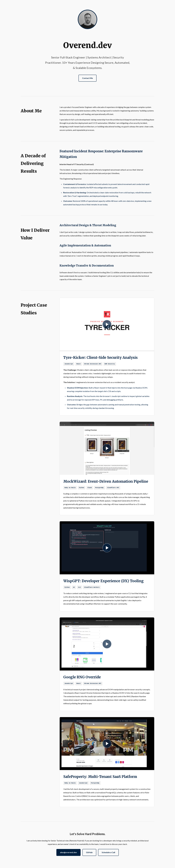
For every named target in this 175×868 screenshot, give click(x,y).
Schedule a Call (108, 852)
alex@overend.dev (68, 852)
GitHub (89, 852)
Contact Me (87, 78)
